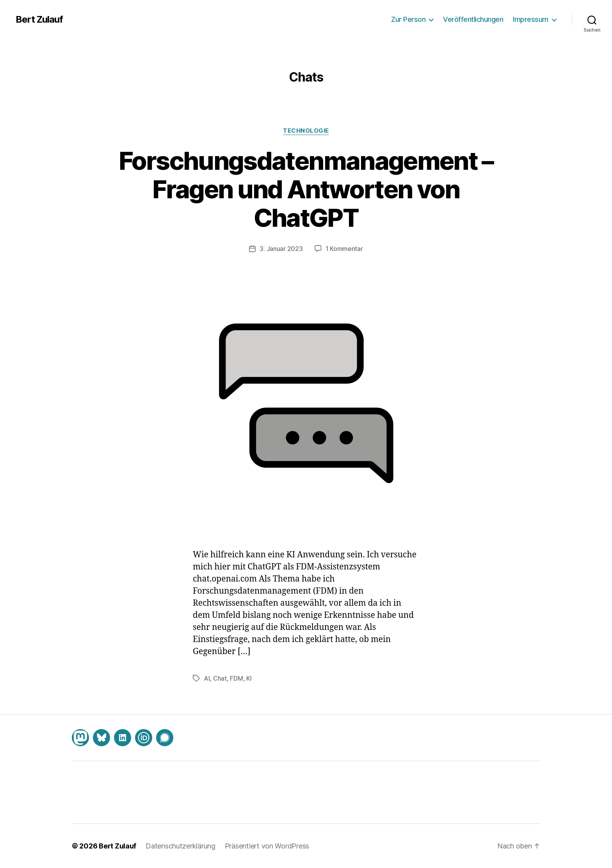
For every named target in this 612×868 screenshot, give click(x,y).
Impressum (531, 19)
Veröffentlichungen (473, 19)
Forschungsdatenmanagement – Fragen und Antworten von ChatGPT (306, 189)
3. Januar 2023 (281, 249)
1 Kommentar (344, 249)
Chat (220, 678)
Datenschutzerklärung (181, 846)
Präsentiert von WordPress (267, 846)
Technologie (306, 131)
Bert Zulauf (39, 20)
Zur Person (408, 19)
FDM (236, 678)
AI (207, 678)
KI (249, 678)
